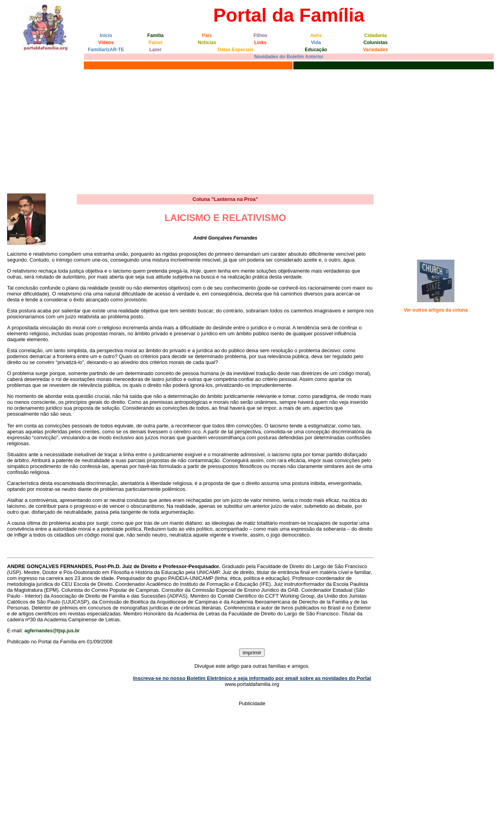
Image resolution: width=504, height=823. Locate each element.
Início (106, 35)
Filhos (260, 35)
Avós (316, 35)
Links (260, 43)
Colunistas (375, 43)
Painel (155, 43)
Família (155, 35)
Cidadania (375, 35)
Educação (316, 50)
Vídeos (106, 43)
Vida (316, 43)
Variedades (375, 50)
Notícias (207, 43)
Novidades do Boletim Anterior (289, 57)
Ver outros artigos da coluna (436, 310)
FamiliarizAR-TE (106, 50)
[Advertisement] (252, 130)
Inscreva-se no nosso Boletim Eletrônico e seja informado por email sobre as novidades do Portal (252, 678)
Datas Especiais (236, 50)
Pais (207, 35)
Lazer (155, 50)
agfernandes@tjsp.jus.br (52, 631)
